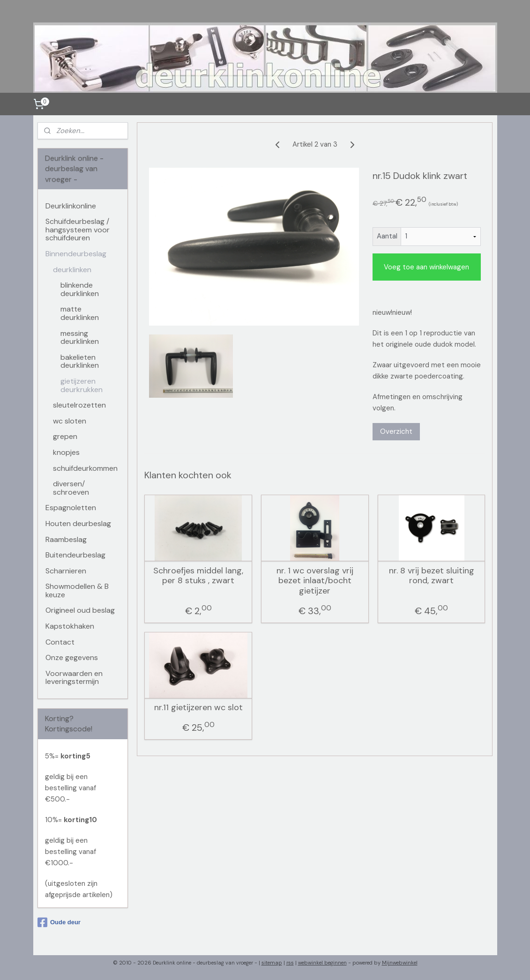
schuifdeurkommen (85, 468)
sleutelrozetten (79, 405)
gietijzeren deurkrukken (82, 385)
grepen (65, 436)
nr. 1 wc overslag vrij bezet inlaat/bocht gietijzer (315, 581)
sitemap (272, 963)
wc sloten (70, 421)
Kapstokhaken (70, 626)
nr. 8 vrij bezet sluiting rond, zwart (431, 576)
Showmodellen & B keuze (77, 590)
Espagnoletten (71, 508)
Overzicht (396, 431)
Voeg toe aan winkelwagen (426, 267)
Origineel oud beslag (80, 610)
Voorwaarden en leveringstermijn (74, 678)
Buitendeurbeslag (75, 555)
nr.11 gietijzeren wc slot (198, 708)
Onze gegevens (72, 657)
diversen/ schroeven (71, 488)
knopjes (66, 452)
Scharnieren (66, 571)
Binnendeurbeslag (76, 254)
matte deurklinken (80, 313)
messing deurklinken (80, 338)
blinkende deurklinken (80, 289)
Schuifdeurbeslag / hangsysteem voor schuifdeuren (78, 230)
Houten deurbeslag (78, 523)
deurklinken (72, 270)
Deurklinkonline (71, 206)
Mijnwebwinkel (400, 963)
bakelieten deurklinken (80, 361)
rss (290, 963)
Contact (60, 642)
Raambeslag (66, 539)
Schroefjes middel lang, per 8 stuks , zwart (198, 576)
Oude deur (59, 922)
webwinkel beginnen (322, 963)
